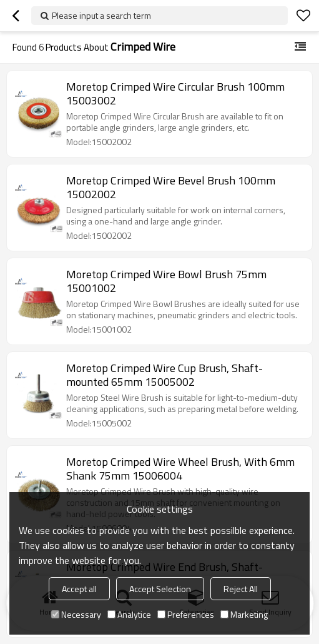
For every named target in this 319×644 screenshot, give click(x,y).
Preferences (186, 614)
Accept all (79, 589)
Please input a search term (101, 15)
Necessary (76, 614)
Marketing (244, 614)
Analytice (129, 614)
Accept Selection (160, 589)
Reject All (241, 589)
